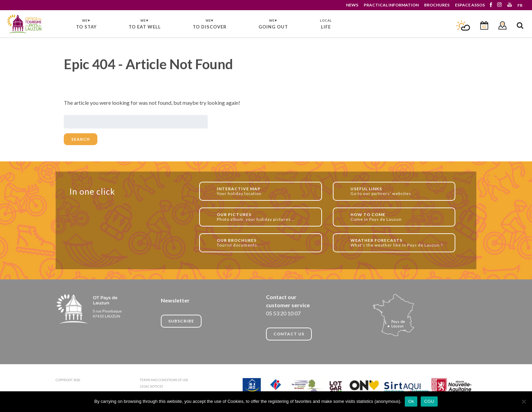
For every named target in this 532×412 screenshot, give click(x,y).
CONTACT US (289, 334)
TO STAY (86, 24)
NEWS (352, 5)
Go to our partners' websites (399, 191)
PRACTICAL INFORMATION (391, 5)
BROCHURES (437, 5)
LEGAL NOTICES (151, 386)
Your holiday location (265, 191)
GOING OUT (273, 24)
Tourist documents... (265, 243)
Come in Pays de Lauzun (399, 217)
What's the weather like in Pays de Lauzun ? (399, 243)
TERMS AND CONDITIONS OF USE (164, 380)
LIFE (326, 24)
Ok (411, 401)
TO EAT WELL (145, 24)
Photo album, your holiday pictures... (265, 217)
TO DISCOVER (210, 24)
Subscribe (181, 321)
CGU (429, 401)
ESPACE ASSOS (470, 5)
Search (81, 139)
